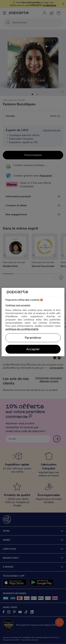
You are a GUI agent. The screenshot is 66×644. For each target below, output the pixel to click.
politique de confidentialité (22, 329)
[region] (33, 322)
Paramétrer (33, 338)
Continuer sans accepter (18, 305)
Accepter (33, 349)
